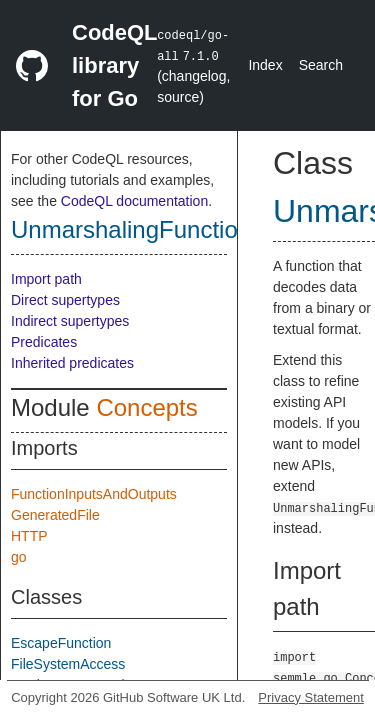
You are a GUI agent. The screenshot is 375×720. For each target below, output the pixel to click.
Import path (46, 279)
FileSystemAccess (68, 664)
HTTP (29, 536)
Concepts (146, 407)
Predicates (44, 342)
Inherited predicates (72, 363)
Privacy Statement (311, 697)
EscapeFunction (61, 643)
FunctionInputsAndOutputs (94, 494)
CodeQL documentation (134, 201)
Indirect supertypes (70, 321)
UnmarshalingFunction (131, 229)
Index (265, 65)
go (19, 557)
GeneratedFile (55, 515)
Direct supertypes (65, 300)
